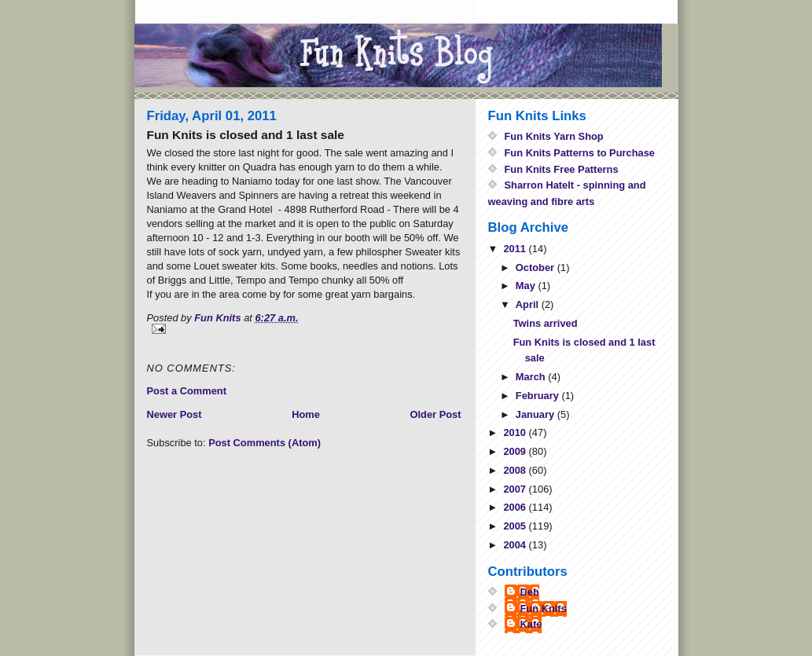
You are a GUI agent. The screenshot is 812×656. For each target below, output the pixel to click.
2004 (516, 545)
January (536, 414)
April (529, 304)
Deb (530, 592)
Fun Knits (544, 608)
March (532, 377)
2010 (516, 432)
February (539, 396)
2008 (516, 470)
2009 (516, 451)
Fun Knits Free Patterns (562, 169)
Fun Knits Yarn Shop (554, 136)
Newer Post (175, 414)
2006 (516, 507)
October (536, 268)
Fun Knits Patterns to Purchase (580, 153)
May (527, 286)
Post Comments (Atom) (265, 443)
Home (306, 414)
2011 (516, 249)
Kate (531, 624)
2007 (516, 489)
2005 (516, 526)
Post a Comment (187, 391)
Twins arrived (546, 323)
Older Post (435, 414)
